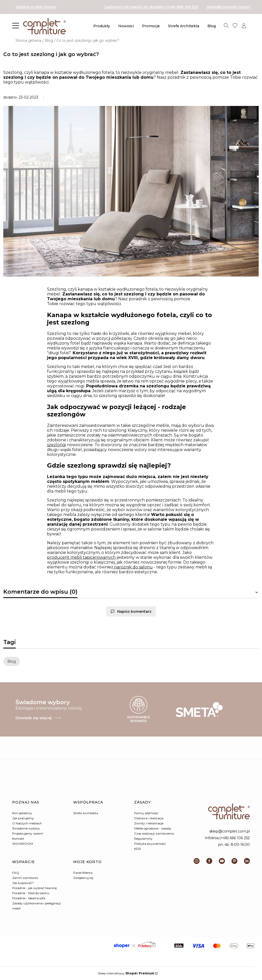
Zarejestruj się (83, 878)
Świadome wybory (26, 828)
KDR (138, 849)
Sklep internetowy (126, 973)
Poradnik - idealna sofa (29, 898)
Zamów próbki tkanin (36, 7)
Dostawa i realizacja (149, 818)
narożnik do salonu (133, 567)
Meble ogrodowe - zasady (153, 828)
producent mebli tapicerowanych (81, 557)
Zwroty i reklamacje (149, 823)
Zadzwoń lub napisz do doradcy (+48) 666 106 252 (151, 7)
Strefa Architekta (86, 813)
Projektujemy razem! (28, 833)
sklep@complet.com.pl (228, 7)
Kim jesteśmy (22, 813)
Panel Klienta (83, 873)
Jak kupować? (23, 883)
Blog (49, 40)
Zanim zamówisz (25, 878)
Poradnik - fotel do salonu (31, 893)
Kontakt (18, 839)
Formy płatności (146, 813)
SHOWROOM (23, 844)
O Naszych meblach (27, 823)
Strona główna (28, 40)
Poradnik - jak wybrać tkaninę (34, 888)
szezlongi (57, 445)
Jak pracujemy (23, 818)
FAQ (16, 873)
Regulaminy (143, 839)
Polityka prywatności (150, 844)
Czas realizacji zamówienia (154, 833)
